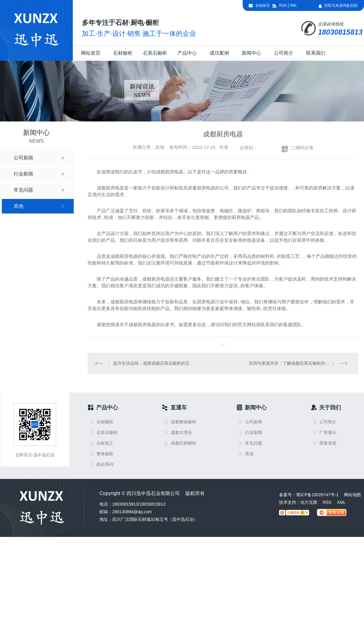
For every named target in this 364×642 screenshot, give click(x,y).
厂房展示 (328, 433)
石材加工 (105, 443)
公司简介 (284, 53)
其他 (249, 454)
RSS (283, 5)
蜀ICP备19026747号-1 (317, 495)
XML (293, 5)
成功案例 (219, 53)
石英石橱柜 (155, 53)
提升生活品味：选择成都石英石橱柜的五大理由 (155, 363)
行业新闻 (254, 433)
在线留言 (263, 5)
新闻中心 (251, 53)
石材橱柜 (123, 53)
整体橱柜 (105, 454)
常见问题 (254, 443)
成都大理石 (181, 433)
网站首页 (91, 53)
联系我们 (316, 53)
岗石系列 (105, 464)
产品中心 (187, 53)
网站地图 (352, 495)
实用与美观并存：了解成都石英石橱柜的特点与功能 (298, 363)
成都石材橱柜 (184, 443)
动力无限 (309, 502)
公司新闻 (254, 422)
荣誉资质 (328, 443)
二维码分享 (302, 148)
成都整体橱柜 (184, 422)
